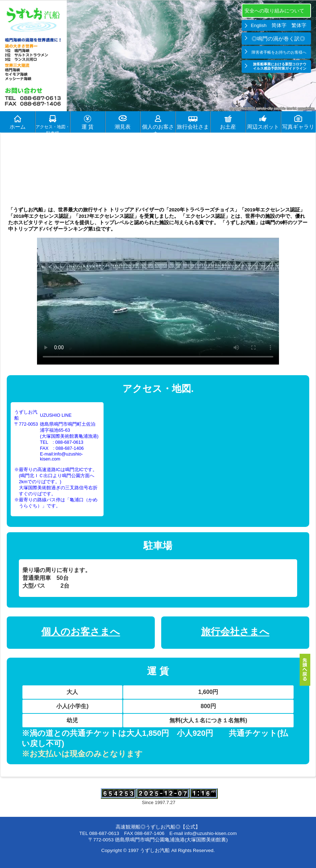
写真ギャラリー (298, 128)
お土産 (228, 127)
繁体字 (299, 25)
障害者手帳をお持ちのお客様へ (279, 52)
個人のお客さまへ (158, 128)
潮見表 (123, 127)
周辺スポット (263, 127)
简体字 (279, 25)
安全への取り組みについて (275, 11)
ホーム (18, 127)
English (259, 25)
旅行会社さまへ (193, 128)
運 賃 (88, 127)
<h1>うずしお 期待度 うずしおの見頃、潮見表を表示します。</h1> (158, 165)
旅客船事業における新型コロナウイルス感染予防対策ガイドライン (280, 66)
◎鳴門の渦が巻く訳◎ (279, 39)
